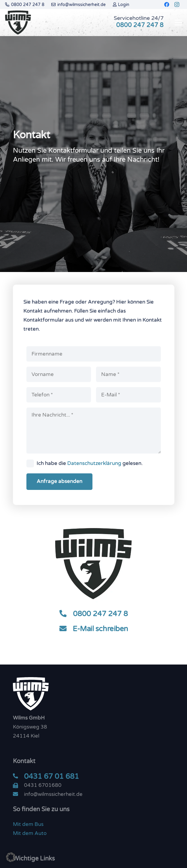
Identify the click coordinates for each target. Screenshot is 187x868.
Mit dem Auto (30, 833)
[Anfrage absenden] (59, 481)
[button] (11, 857)
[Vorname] (59, 374)
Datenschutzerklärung (94, 463)
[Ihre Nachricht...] (94, 431)
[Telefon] (59, 395)
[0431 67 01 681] (18, 776)
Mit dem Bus (28, 824)
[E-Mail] (128, 395)
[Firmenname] (94, 354)
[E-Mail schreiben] (66, 629)
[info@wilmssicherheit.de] (18, 794)
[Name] (128, 374)
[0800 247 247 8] (66, 614)
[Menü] (178, 23)
